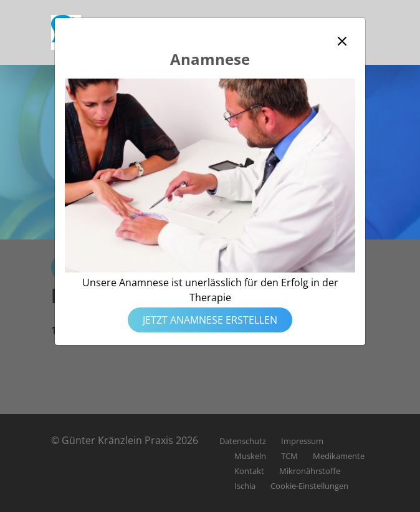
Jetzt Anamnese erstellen (210, 320)
